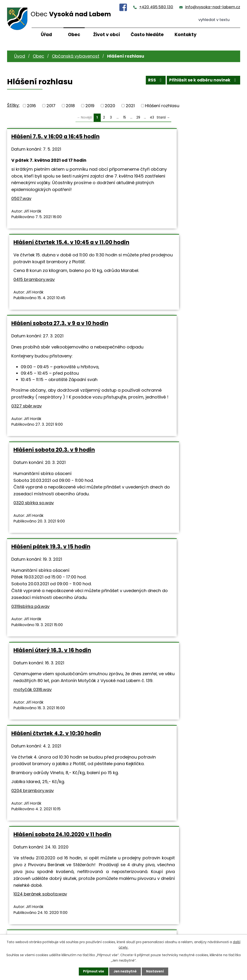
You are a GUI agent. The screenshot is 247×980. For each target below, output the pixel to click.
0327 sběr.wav (27, 352)
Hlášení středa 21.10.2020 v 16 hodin (59, 629)
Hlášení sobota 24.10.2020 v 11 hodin (179, 506)
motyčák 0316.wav (149, 442)
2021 (130, 106)
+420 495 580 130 (156, 7)
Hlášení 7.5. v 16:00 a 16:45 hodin (55, 136)
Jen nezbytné (125, 971)
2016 (31, 106)
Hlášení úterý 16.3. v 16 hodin (169, 396)
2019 (90, 106)
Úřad (46, 35)
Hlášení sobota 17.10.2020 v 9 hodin (178, 629)
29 (138, 117)
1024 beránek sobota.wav (157, 580)
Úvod (20, 56)
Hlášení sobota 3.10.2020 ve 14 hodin (180, 761)
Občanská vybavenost (76, 56)
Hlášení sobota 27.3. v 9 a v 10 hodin (60, 256)
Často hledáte (147, 35)
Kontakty (186, 35)
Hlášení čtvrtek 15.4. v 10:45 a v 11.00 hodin (179, 140)
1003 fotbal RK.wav (159, 808)
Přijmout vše (92, 971)
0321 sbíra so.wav (184, 684)
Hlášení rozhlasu (162, 106)
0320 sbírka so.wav (150, 316)
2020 (110, 106)
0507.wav (21, 212)
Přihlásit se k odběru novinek (202, 81)
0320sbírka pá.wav (87, 825)
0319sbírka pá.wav (30, 462)
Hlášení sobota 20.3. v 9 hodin (171, 256)
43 (152, 117)
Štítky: (13, 105)
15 (125, 117)
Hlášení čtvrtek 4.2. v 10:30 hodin (56, 506)
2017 (51, 106)
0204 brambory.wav (33, 577)
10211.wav (20, 702)
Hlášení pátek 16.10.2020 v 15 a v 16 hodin (58, 764)
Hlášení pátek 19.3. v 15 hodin (51, 396)
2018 (70, 106)
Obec (74, 35)
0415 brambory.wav (151, 190)
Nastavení (157, 971)
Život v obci (107, 35)
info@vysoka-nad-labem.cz (213, 7)
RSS (151, 81)
